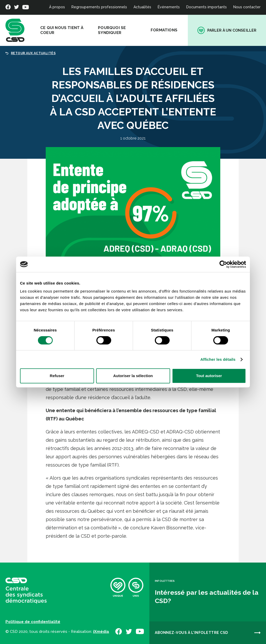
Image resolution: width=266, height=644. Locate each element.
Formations (164, 30)
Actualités (142, 7)
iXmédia (101, 632)
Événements (169, 7)
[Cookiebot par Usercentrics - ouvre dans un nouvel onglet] (223, 264)
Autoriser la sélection (133, 376)
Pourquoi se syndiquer (112, 30)
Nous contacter (247, 7)
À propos (57, 7)
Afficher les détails (218, 359)
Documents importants (207, 7)
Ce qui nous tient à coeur (62, 30)
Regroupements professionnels (99, 7)
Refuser (57, 376)
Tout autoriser (209, 376)
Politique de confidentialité (33, 622)
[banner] (15, 30)
